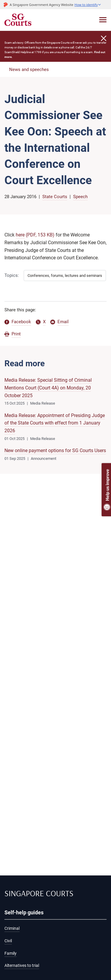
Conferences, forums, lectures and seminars (65, 276)
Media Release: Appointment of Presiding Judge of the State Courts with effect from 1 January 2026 (55, 423)
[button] (88, 5)
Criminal (12, 928)
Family (11, 953)
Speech (80, 197)
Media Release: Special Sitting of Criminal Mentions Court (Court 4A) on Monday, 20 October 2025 (48, 388)
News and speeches (29, 70)
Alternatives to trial (22, 966)
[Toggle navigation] (103, 20)
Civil (8, 941)
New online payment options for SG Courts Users (55, 450)
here (20, 235)
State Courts (55, 197)
